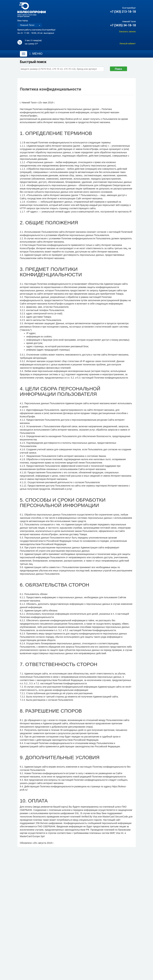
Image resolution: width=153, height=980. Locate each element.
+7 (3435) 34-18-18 (123, 25)
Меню (36, 54)
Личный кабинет (128, 43)
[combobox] (62, 69)
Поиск (118, 69)
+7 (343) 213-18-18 (123, 12)
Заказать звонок (127, 31)
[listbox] (30, 25)
